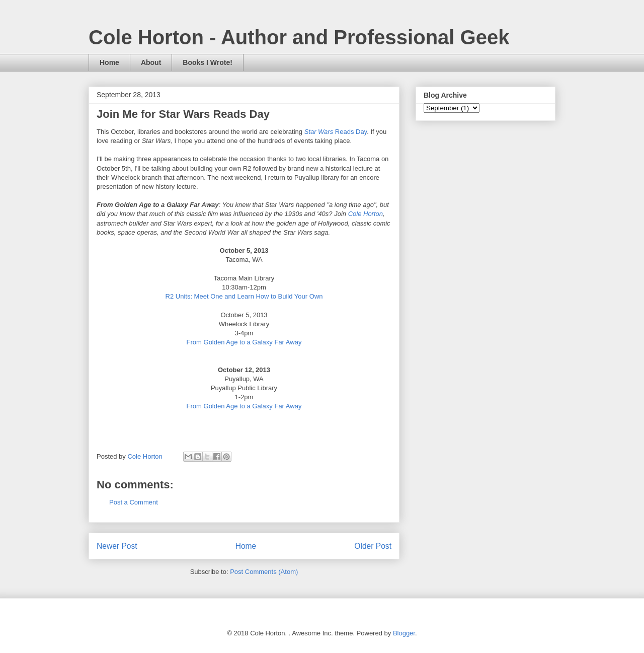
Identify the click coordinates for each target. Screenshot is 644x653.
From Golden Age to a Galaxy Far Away (244, 342)
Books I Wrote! (208, 62)
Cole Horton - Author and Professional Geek (299, 37)
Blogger (404, 633)
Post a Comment (134, 502)
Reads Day (336, 132)
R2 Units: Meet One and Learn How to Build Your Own (244, 296)
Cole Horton (366, 214)
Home (109, 62)
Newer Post (117, 546)
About (151, 62)
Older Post (373, 546)
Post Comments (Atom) (264, 572)
